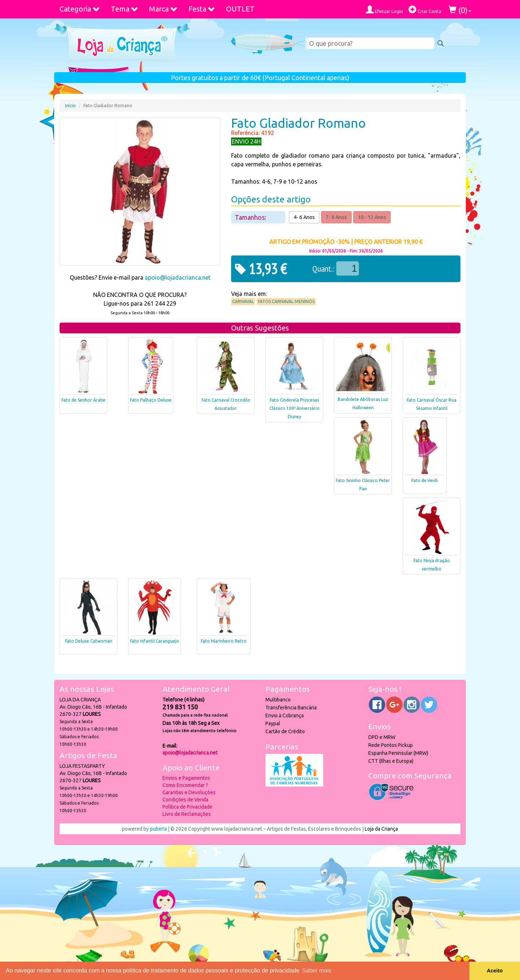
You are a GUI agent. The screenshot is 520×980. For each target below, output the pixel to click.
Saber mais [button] (317, 970)
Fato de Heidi (424, 480)
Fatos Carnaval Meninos (286, 301)
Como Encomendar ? (185, 785)
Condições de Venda (185, 800)
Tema (125, 9)
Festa (202, 9)
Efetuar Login (384, 10)
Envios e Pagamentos (186, 778)
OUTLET (240, 9)
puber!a (158, 829)
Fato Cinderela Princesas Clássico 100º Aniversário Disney (294, 408)
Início (70, 106)
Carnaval (243, 301)
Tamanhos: (251, 217)
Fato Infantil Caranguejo (155, 641)
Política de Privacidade (187, 807)
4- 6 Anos (304, 217)
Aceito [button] (495, 971)
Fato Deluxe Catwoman (89, 641)
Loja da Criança (381, 829)
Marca (163, 9)
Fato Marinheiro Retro (224, 641)
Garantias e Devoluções (189, 792)
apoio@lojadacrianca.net (178, 277)
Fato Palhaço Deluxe (151, 400)
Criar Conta (425, 10)
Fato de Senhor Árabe (83, 400)
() (460, 10)
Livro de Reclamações (187, 814)
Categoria (80, 9)
